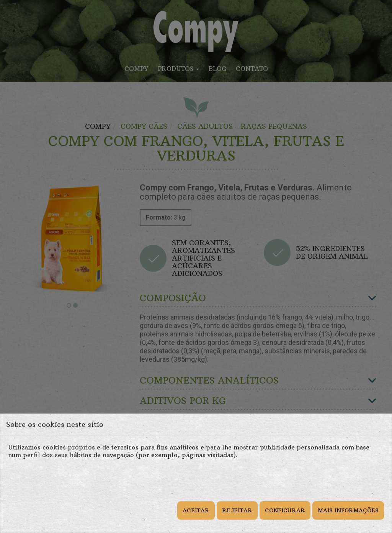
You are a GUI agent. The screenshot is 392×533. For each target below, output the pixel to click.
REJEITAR (237, 510)
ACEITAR (196, 510)
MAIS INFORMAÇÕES (348, 510)
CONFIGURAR (285, 510)
